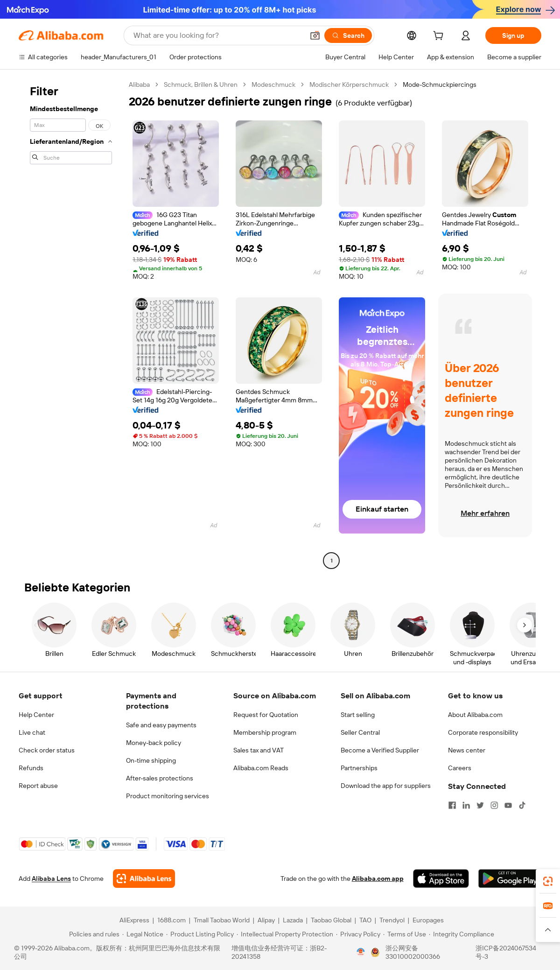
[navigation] (71, 324)
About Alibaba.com (475, 715)
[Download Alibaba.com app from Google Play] (510, 879)
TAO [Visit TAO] (365, 920)
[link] (548, 881)
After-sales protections (160, 778)
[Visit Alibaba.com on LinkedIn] (466, 805)
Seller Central (360, 732)
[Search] (348, 35)
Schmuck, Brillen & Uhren (201, 84)
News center (467, 750)
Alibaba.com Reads (261, 768)
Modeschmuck (273, 84)
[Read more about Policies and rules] (93, 934)
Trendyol (392, 920)
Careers (460, 768)
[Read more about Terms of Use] (405, 934)
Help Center (36, 715)
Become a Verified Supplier (380, 750)
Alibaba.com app (378, 879)
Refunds (31, 768)
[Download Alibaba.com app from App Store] (441, 879)
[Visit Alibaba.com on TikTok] (522, 805)
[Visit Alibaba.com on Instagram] (494, 805)
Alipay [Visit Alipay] (266, 920)
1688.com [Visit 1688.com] (171, 920)
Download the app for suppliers (386, 786)
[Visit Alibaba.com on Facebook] (452, 805)
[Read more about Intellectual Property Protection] (285, 934)
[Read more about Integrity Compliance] (462, 934)
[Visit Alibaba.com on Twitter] (480, 805)
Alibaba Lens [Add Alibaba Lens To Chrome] (51, 879)
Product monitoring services (168, 796)
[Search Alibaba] (218, 35)
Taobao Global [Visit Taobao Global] (331, 920)
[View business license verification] (361, 952)
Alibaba (139, 84)
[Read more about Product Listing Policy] (200, 934)
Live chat (32, 732)
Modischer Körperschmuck (349, 84)
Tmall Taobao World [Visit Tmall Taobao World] (222, 920)
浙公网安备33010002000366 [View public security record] (413, 952)
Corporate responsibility (483, 732)
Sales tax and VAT (259, 750)
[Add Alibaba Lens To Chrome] (144, 879)
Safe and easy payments (161, 725)
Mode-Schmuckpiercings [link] (440, 84)
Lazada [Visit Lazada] (293, 920)
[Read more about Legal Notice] (143, 934)
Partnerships (359, 768)
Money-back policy (154, 743)
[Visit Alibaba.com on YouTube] (508, 805)
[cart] (440, 37)
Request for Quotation (266, 715)
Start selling (358, 715)
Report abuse (38, 786)
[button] (315, 35)
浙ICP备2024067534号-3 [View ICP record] (506, 952)
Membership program (265, 732)
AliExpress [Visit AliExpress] (134, 920)
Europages (428, 920)
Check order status (47, 750)
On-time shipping (151, 760)
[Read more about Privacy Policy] (358, 934)
